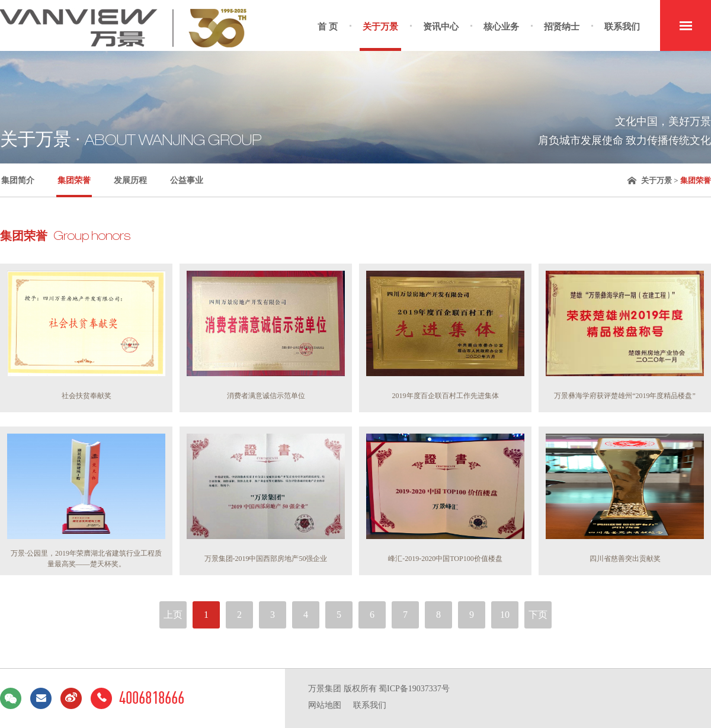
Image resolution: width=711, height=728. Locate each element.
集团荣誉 (74, 180)
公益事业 (187, 180)
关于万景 (380, 27)
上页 (173, 615)
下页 (538, 615)
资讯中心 (441, 27)
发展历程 (130, 180)
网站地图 (325, 705)
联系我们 (622, 27)
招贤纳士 (562, 27)
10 (505, 615)
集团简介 (18, 180)
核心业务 (501, 27)
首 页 (328, 27)
